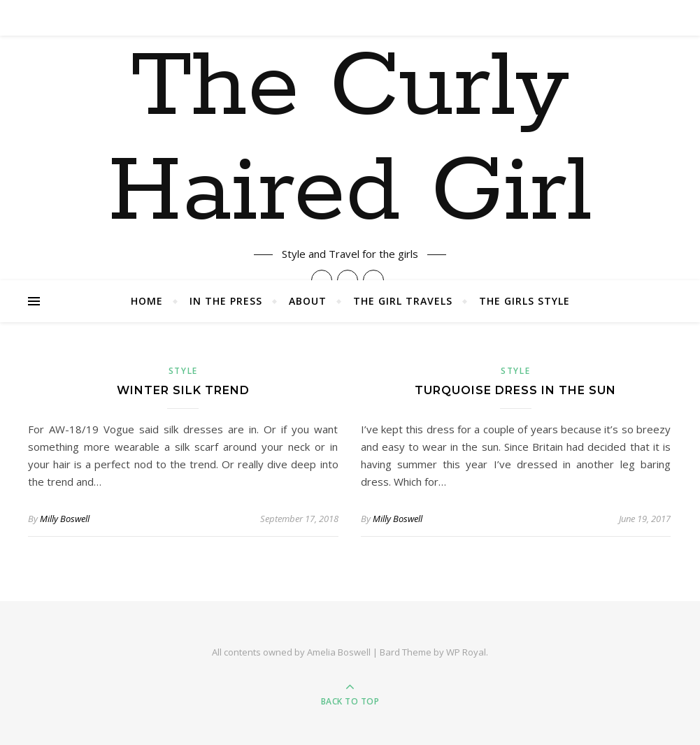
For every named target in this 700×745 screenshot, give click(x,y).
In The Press (226, 301)
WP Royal (466, 652)
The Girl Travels (403, 301)
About (308, 301)
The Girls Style (524, 301)
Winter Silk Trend (183, 390)
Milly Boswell (65, 519)
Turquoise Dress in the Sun (515, 390)
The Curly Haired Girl (350, 140)
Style (184, 371)
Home (147, 301)
